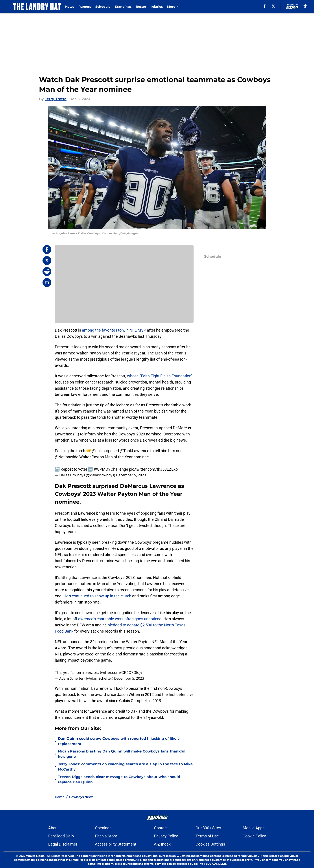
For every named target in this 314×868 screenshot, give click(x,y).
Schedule (104, 7)
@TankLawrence (135, 451)
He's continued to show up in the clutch (97, 596)
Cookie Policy (254, 836)
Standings (124, 7)
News (70, 7)
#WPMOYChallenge (111, 469)
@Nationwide (67, 457)
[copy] (47, 283)
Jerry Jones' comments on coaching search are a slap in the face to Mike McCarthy (125, 767)
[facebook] (264, 6)
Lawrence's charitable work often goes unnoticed (119, 619)
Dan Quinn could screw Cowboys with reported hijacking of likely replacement (119, 741)
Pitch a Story (106, 836)
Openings (103, 828)
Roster (142, 7)
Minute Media (35, 856)
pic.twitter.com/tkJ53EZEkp (153, 469)
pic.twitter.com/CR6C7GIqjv (118, 673)
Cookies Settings (210, 844)
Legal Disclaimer (63, 844)
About (54, 828)
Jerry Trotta (56, 99)
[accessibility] (305, 6)
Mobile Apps (254, 828)
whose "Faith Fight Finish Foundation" (160, 376)
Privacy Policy (166, 836)
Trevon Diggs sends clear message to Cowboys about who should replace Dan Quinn (119, 779)
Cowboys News (81, 797)
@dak (97, 451)
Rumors (85, 7)
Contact (161, 828)
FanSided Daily (61, 836)
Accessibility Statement (116, 844)
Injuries (157, 7)
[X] (273, 6)
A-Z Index (162, 844)
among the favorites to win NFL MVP (114, 330)
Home (60, 797)
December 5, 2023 (131, 475)
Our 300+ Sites (208, 828)
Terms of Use (207, 836)
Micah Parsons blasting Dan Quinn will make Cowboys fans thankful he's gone (122, 754)
